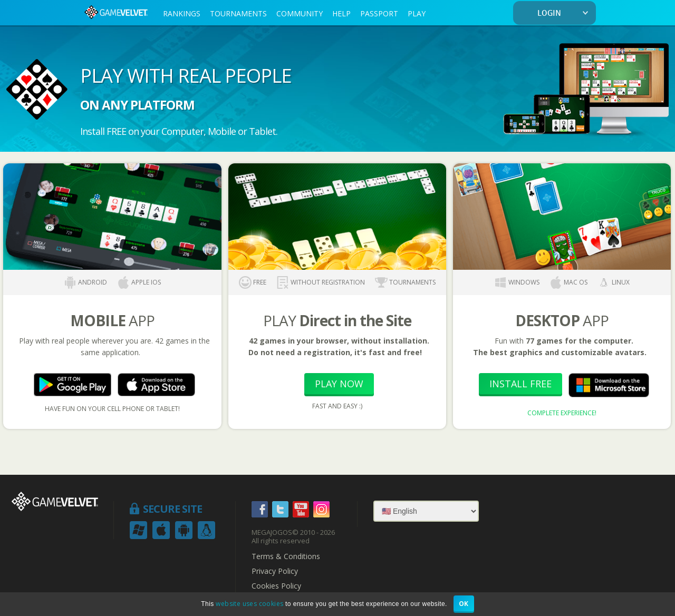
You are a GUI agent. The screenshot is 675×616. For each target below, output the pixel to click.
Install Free (520, 384)
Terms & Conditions (286, 556)
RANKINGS (182, 13)
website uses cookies (249, 604)
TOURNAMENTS (238, 13)
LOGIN (565, 13)
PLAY (417, 13)
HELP (341, 13)
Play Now (339, 384)
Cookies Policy (276, 586)
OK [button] (464, 604)
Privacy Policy (275, 571)
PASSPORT (379, 13)
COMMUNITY (300, 13)
